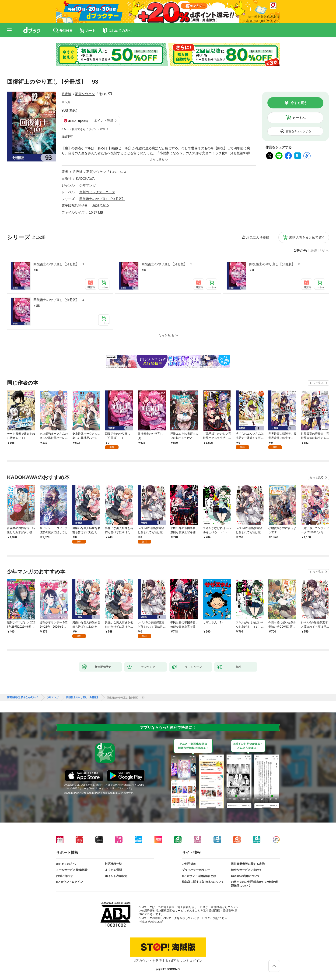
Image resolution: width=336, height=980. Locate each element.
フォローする (110, 94)
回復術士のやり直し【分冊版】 (102, 199)
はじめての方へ (66, 864)
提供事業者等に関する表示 (248, 864)
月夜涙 (66, 94)
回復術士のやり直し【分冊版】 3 (275, 264)
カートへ (299, 118)
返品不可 (67, 136)
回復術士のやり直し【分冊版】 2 (167, 264)
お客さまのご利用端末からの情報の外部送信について (255, 884)
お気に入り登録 (258, 237)
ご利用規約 (189, 864)
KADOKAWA (85, 179)
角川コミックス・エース (97, 192)
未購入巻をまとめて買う (307, 237)
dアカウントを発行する (151, 961)
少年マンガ (87, 185)
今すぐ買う (299, 103)
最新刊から (320, 250)
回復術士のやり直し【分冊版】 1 (59, 264)
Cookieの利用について (245, 876)
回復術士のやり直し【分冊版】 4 (59, 300)
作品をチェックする (298, 131)
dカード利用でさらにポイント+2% (83, 129)
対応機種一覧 (113, 864)
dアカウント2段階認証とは (199, 876)
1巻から (301, 250)
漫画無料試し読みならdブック (23, 697)
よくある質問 (113, 870)
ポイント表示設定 (116, 876)
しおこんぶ (118, 172)
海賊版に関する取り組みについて (203, 882)
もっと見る (317, 383)
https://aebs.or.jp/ (152, 922)
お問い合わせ (64, 876)
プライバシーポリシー (196, 870)
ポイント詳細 (104, 121)
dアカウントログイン (69, 882)
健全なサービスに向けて (246, 870)
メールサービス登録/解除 (72, 870)
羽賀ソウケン (85, 94)
